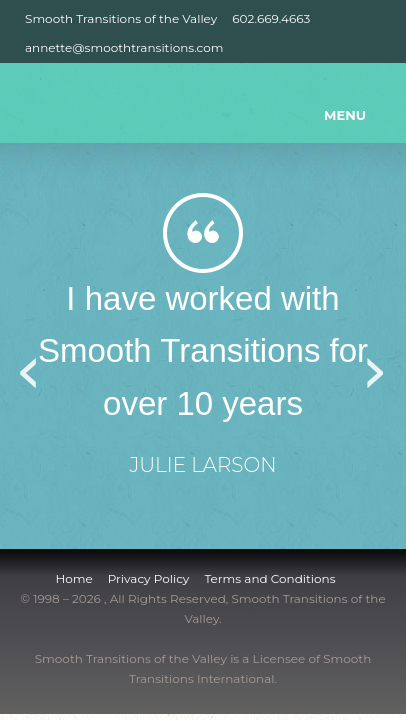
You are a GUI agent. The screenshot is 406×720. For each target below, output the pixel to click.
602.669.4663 (271, 18)
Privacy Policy (149, 578)
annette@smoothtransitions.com (124, 47)
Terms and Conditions (269, 578)
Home (73, 578)
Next (376, 366)
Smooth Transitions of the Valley (121, 18)
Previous (30, 366)
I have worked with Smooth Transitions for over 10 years (203, 351)
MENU (345, 115)
